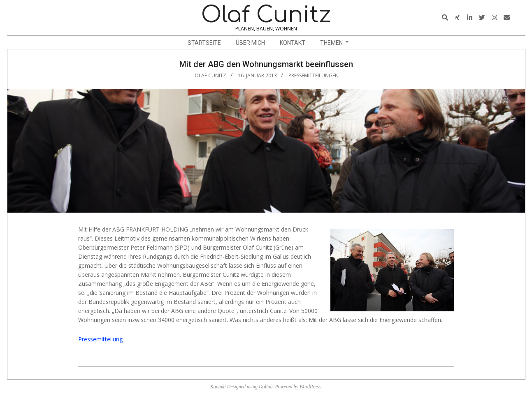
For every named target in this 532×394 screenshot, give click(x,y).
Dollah (266, 387)
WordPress (310, 387)
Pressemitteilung (100, 339)
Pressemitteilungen (314, 75)
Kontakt (218, 387)
